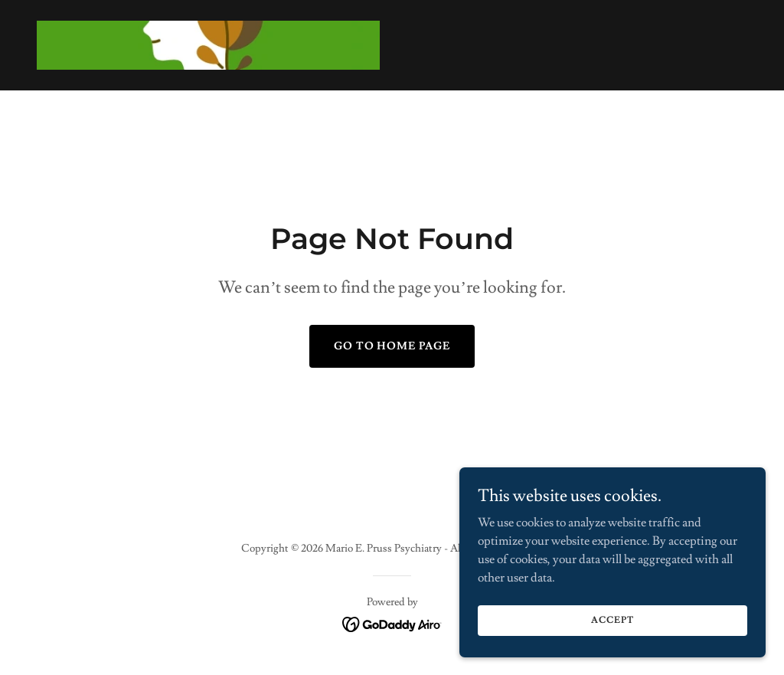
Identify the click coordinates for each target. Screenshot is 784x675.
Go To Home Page (392, 346)
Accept (612, 620)
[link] (208, 42)
